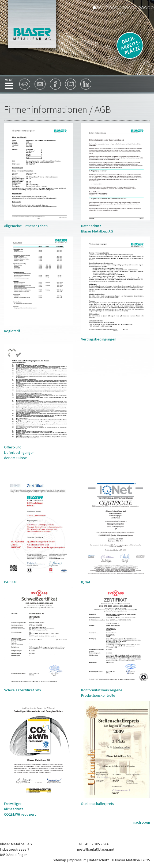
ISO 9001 (11, 582)
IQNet (86, 582)
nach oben (142, 822)
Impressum (78, 860)
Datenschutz (99, 860)
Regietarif (12, 331)
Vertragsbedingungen (99, 339)
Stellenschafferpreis (97, 804)
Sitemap (59, 860)
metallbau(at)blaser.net (96, 849)
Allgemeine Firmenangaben (26, 226)
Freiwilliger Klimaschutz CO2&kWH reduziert (20, 809)
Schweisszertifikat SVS (22, 690)
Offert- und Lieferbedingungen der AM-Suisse (19, 452)
